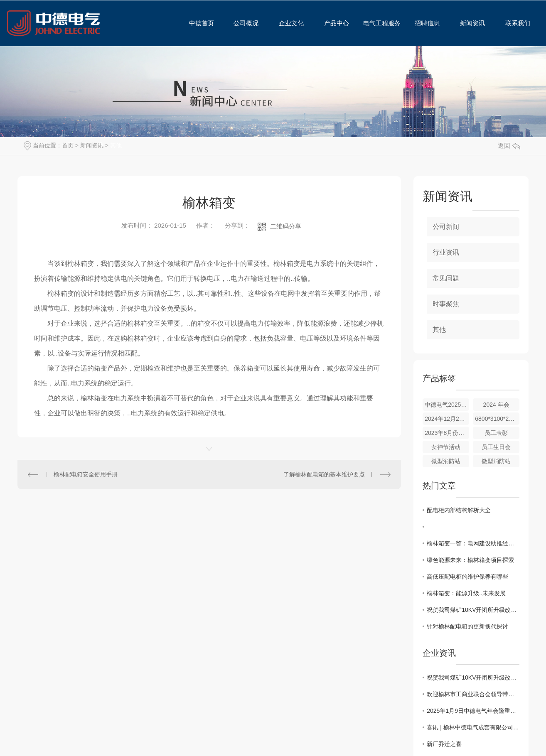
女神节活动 (446, 447)
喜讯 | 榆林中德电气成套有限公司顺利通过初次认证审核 (473, 727)
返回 (509, 146)
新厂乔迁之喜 (444, 744)
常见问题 (446, 278)
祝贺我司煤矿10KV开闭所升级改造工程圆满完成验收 (473, 610)
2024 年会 (496, 405)
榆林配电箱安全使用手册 (86, 474)
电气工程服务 (379, 23)
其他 (116, 145)
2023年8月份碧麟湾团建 (447, 433)
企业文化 (289, 23)
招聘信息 (424, 23)
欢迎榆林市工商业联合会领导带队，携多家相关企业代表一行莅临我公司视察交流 (473, 694)
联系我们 (515, 23)
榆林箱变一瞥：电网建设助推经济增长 (473, 543)
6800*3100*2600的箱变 (497, 419)
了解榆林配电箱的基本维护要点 (324, 474)
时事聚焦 (446, 304)
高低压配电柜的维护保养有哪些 (467, 577)
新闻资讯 (470, 23)
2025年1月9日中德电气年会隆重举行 (473, 711)
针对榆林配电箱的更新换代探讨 (467, 626)
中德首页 (198, 23)
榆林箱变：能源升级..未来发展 (466, 593)
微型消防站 (446, 461)
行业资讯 (446, 252)
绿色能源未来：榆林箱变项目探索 (470, 560)
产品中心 (334, 23)
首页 (68, 145)
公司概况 (243, 23)
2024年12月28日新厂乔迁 (447, 419)
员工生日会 (496, 447)
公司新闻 (446, 227)
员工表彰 (496, 433)
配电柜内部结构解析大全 (459, 510)
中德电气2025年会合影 (447, 405)
